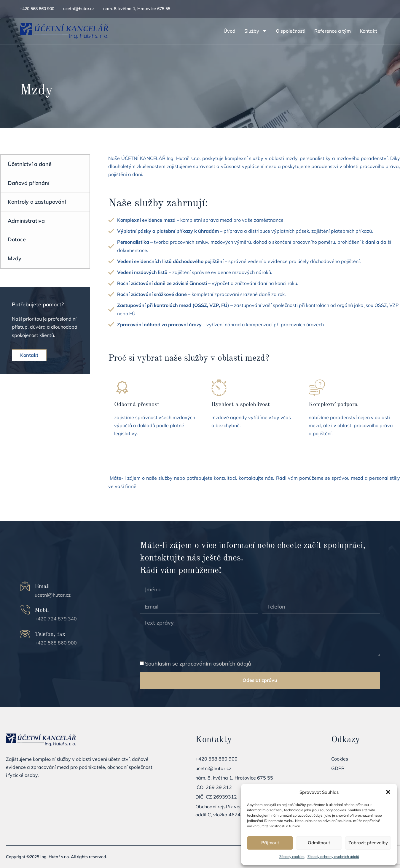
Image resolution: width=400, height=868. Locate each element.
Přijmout (270, 843)
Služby (256, 31)
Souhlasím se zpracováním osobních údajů (198, 664)
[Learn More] (157, 411)
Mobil (42, 610)
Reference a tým (333, 31)
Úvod (230, 31)
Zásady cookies (292, 857)
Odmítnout (319, 843)
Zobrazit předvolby (368, 843)
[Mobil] (25, 610)
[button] (388, 792)
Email (42, 587)
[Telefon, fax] (25, 634)
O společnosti (291, 31)
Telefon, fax (50, 634)
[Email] (25, 586)
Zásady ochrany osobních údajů (333, 857)
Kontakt (368, 31)
